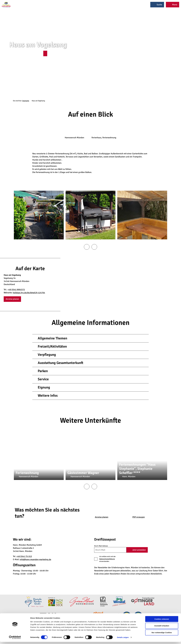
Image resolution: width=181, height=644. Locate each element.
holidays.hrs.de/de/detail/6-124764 (29, 293)
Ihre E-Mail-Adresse (101, 546)
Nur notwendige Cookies (162, 635)
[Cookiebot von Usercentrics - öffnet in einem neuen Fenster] (15, 640)
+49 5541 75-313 (24, 556)
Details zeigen (123, 639)
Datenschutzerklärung (107, 559)
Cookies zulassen (162, 621)
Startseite (26, 101)
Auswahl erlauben (162, 628)
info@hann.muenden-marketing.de (35, 559)
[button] (45, 53)
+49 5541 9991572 (16, 290)
